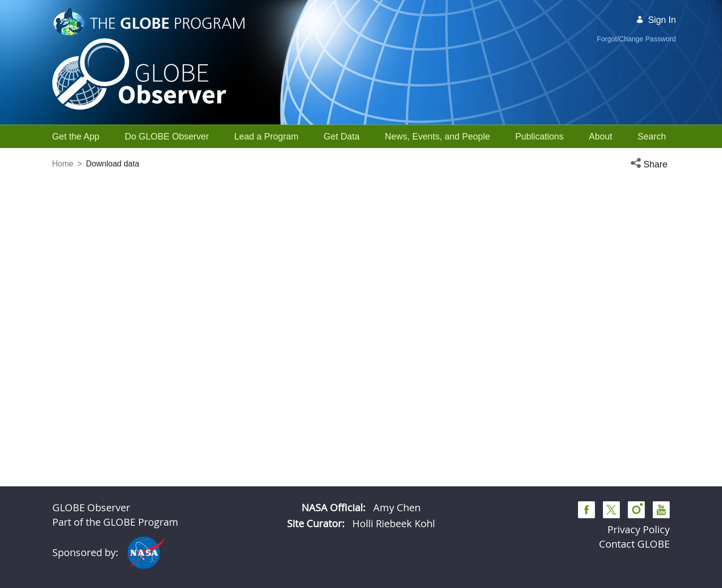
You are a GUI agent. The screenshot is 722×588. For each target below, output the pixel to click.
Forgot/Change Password (637, 39)
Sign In (656, 20)
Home (63, 164)
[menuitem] (76, 137)
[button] (650, 165)
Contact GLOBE (634, 544)
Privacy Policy (639, 529)
